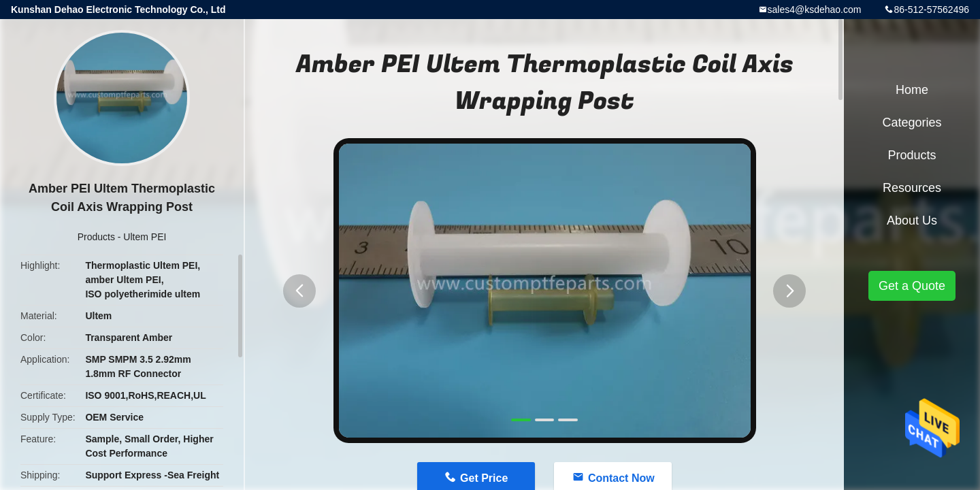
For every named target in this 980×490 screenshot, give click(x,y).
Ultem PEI (145, 237)
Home (912, 90)
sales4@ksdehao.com (815, 10)
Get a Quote (912, 286)
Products (96, 237)
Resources (912, 188)
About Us (912, 220)
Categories (912, 122)
